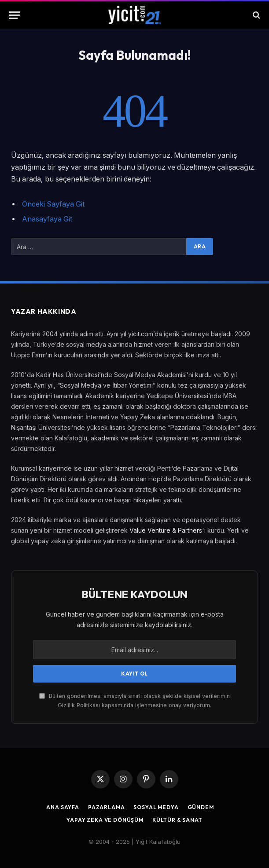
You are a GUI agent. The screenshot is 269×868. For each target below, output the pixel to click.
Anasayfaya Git (47, 219)
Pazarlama (107, 807)
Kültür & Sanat (177, 820)
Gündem (201, 807)
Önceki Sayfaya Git (53, 204)
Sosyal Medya (156, 807)
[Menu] (15, 15)
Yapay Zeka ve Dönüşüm (105, 820)
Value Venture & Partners (166, 530)
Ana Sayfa (63, 807)
